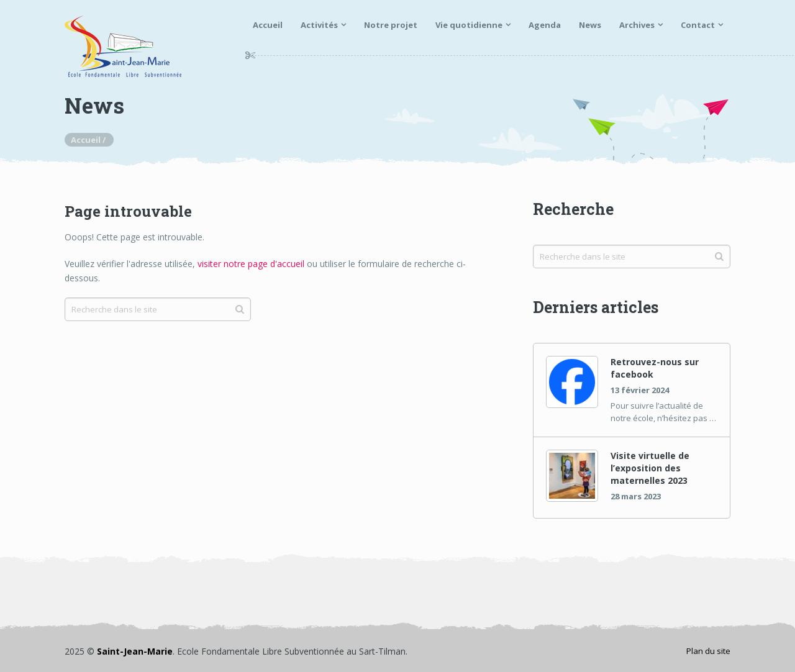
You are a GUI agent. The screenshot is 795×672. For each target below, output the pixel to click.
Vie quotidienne (469, 25)
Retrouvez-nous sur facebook (655, 368)
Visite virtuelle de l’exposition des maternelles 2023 (650, 468)
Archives (637, 25)
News (590, 25)
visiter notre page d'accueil (251, 264)
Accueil (268, 25)
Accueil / (89, 140)
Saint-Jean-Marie (135, 651)
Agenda (545, 25)
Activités (319, 25)
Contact (698, 25)
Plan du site (708, 651)
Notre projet (391, 25)
